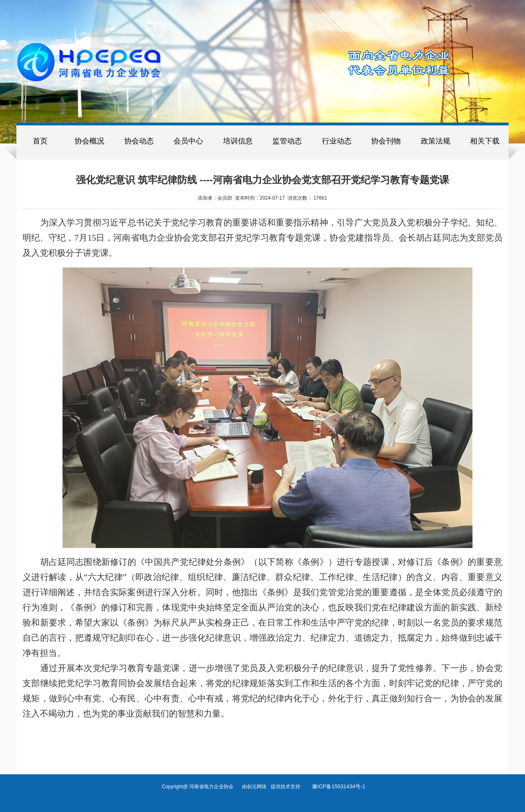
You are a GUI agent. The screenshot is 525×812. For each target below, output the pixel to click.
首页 (40, 141)
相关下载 (485, 141)
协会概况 (89, 141)
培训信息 (238, 141)
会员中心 (188, 141)
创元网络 (259, 787)
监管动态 (287, 141)
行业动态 (337, 141)
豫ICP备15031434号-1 (339, 786)
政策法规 (436, 141)
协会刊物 (386, 141)
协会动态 (139, 141)
